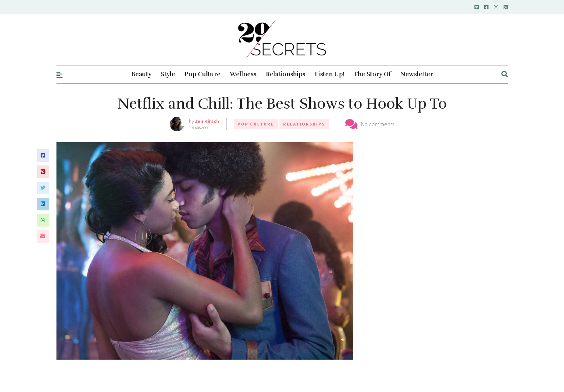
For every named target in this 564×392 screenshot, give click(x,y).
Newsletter (417, 74)
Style (168, 74)
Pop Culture (203, 74)
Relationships (286, 74)
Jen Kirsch (207, 121)
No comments (378, 124)
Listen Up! (329, 74)
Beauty (141, 74)
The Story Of (372, 74)
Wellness (243, 74)
